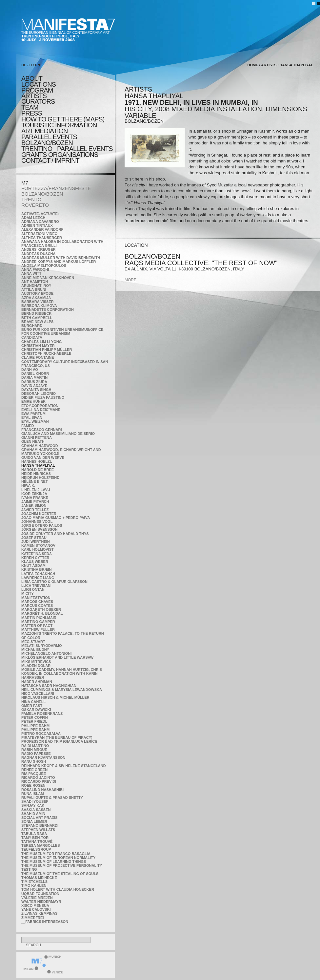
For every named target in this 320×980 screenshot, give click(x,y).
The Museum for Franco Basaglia (56, 854)
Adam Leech (33, 218)
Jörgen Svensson (40, 529)
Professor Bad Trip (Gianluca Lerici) (59, 741)
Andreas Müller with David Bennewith (61, 258)
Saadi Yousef (35, 801)
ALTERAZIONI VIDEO (39, 234)
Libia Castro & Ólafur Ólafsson (54, 582)
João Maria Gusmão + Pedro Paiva (56, 518)
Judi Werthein (36, 542)
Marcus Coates (37, 606)
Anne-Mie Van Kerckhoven (48, 278)
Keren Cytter (35, 558)
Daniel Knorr (35, 373)
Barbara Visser (38, 302)
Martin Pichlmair (39, 618)
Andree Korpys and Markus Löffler (59, 262)
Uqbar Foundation (40, 894)
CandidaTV (32, 337)
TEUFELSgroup (36, 849)
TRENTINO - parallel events (67, 149)
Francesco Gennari (41, 430)
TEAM (30, 107)
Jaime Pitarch (35, 501)
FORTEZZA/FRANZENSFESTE (56, 188)
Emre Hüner (33, 401)
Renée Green (34, 770)
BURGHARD (32, 326)
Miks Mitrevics (36, 662)
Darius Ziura (34, 382)
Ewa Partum (33, 414)
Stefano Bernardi (40, 825)
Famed (28, 426)
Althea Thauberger (42, 238)
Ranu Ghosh (34, 761)
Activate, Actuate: (40, 214)
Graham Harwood (40, 446)
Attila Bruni (34, 289)
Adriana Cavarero (40, 222)
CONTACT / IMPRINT (50, 160)
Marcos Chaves (37, 602)
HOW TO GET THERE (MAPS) (63, 119)
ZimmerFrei (32, 918)
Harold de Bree (38, 470)
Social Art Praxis (40, 818)
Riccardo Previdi (39, 781)
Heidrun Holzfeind (40, 478)
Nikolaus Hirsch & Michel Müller (55, 697)
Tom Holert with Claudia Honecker (58, 889)
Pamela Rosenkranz (42, 714)
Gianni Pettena (37, 437)
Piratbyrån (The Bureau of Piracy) (57, 737)
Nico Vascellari (38, 693)
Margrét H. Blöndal (42, 613)
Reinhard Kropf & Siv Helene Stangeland (64, 766)
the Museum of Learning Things (54, 862)
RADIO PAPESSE (36, 754)
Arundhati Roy (36, 286)
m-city (28, 593)
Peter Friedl (34, 721)
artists (34, 96)
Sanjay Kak (33, 805)
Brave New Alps (37, 322)
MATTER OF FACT (37, 626)
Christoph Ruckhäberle (46, 353)
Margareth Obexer (41, 609)
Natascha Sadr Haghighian (49, 686)
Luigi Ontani (33, 589)
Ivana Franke (35, 498)
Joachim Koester (39, 514)
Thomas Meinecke (39, 878)
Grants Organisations (60, 155)
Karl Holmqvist (38, 549)
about (32, 78)
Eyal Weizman (35, 421)
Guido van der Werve (43, 458)
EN (38, 65)
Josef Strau (34, 538)
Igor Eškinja (34, 494)
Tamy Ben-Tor (35, 838)
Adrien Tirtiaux (37, 225)
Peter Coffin (35, 717)
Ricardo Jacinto (38, 778)
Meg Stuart (33, 642)
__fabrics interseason (45, 922)
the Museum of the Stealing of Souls (60, 874)
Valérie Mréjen (37, 898)
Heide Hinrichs (36, 474)
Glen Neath (33, 441)
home (253, 65)
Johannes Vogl (37, 522)
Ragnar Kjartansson (43, 757)
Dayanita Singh (36, 390)
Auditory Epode (37, 293)
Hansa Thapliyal (38, 465)
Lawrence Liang (38, 578)
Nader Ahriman (37, 682)
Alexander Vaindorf (42, 229)
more (130, 280)
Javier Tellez (35, 510)
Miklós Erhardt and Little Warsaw (57, 657)
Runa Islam (33, 794)
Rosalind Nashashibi (42, 790)
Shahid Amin (33, 814)
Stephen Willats (38, 830)
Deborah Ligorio (39, 394)
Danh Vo (30, 370)
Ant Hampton (35, 282)
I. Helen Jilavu (36, 490)
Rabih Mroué (34, 750)
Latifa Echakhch (38, 574)
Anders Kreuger (39, 249)
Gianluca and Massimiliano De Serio (58, 434)
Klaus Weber (35, 562)
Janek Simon (34, 505)
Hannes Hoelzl (37, 461)
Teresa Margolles (41, 845)
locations (39, 84)
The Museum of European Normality (58, 858)
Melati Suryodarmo (41, 646)
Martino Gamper (38, 622)
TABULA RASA (34, 834)
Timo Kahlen (34, 885)
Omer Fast (32, 706)
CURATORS (38, 101)
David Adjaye (34, 386)
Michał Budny (35, 650)
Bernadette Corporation (48, 309)
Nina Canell (33, 702)
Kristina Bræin (36, 569)
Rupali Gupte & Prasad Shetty (52, 798)
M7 (25, 183)
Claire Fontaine (38, 357)
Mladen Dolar (36, 666)
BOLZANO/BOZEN (42, 194)
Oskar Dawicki (36, 710)
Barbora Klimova (39, 306)
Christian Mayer (38, 346)
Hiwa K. (28, 485)
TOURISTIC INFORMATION (59, 125)
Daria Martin (34, 377)
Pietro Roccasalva (41, 734)
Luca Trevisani (36, 586)
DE (24, 65)
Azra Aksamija (36, 298)
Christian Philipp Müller (47, 350)
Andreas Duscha (39, 254)
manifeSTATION (36, 598)
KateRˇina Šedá (37, 554)
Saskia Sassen (36, 810)
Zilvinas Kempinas (39, 913)
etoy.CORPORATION (40, 406)
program (37, 90)
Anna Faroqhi (35, 269)
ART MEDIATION (44, 131)
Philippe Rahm (35, 726)
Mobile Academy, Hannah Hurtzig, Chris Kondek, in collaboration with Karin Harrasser (62, 673)
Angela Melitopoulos (44, 266)
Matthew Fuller (38, 629)
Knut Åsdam (33, 565)
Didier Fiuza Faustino (43, 397)
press (32, 113)
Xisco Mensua (35, 905)
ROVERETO (35, 205)
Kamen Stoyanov (38, 545)
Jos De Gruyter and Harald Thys (55, 534)
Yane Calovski (36, 909)
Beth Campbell (37, 318)
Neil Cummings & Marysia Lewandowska (62, 690)
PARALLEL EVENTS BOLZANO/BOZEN (49, 140)
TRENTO (31, 199)
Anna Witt (31, 273)
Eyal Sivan (32, 417)
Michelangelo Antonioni (46, 653)
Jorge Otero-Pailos (42, 525)
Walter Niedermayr (41, 902)
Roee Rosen (33, 785)
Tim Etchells (34, 882)
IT (31, 65)
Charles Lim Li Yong (41, 342)
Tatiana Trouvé (37, 842)
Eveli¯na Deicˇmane (41, 410)
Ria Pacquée (34, 774)
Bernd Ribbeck (36, 313)
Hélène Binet (35, 481)
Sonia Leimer (34, 821)
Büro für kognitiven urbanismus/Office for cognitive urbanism (62, 331)
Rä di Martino (35, 746)
